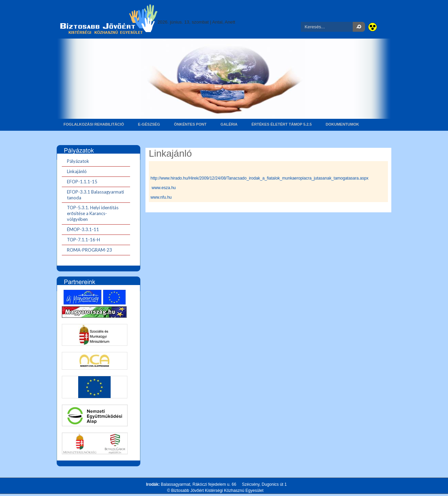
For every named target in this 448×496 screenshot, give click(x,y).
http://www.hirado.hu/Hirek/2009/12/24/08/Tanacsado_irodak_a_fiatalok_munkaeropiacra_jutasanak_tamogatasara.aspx (260, 178)
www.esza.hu (164, 188)
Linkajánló (170, 153)
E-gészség (149, 124)
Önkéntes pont (190, 124)
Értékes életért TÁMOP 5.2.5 (282, 124)
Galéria (229, 124)
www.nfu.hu (161, 197)
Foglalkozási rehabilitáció (94, 124)
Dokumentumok (342, 124)
